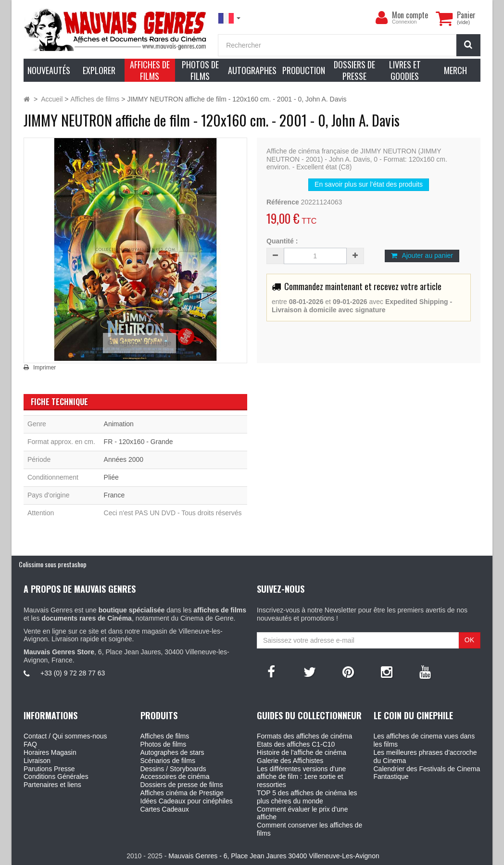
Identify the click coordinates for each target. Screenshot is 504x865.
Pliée (111, 477)
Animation (119, 424)
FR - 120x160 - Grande (139, 442)
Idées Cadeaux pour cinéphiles (187, 801)
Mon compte (410, 15)
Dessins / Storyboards (173, 769)
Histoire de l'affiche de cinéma (302, 752)
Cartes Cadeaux (165, 809)
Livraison (37, 761)
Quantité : (282, 241)
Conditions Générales (56, 776)
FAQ (30, 744)
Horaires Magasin (50, 752)
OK (469, 640)
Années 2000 (124, 459)
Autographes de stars (172, 752)
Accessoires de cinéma (175, 776)
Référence (283, 202)
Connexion (404, 22)
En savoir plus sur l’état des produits (369, 184)
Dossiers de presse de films (182, 785)
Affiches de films (165, 736)
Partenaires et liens (52, 785)
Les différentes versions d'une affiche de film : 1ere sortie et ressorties (301, 777)
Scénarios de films (168, 761)
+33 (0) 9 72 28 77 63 (73, 673)
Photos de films (164, 744)
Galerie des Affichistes (290, 761)
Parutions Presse (49, 769)
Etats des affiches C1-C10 (296, 744)
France (114, 495)
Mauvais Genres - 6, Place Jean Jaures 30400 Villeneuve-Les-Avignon (274, 856)
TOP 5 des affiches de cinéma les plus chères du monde (307, 797)
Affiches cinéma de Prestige (182, 793)
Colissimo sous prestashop (53, 564)
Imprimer (44, 368)
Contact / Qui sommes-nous (65, 736)
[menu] (381, 18)
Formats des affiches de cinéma (304, 736)
